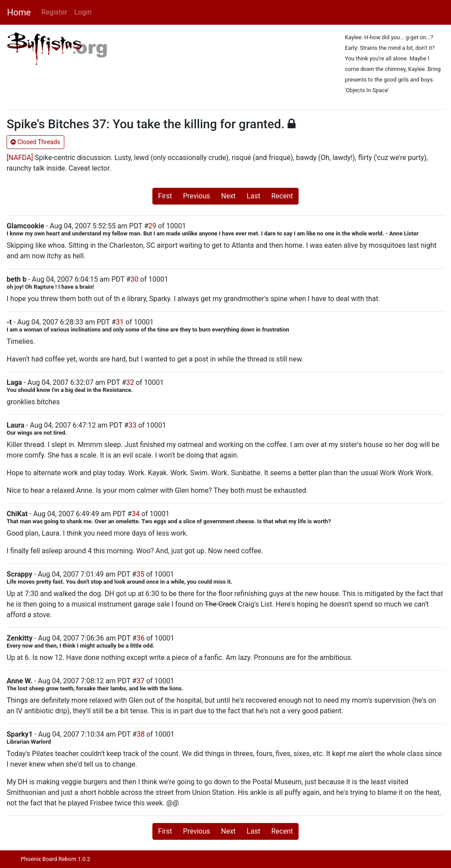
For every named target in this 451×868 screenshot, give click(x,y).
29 (152, 226)
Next (228, 196)
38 (140, 734)
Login (83, 12)
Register (54, 12)
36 (140, 638)
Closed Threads (35, 142)
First (165, 196)
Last (253, 196)
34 (136, 514)
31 (120, 322)
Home (19, 12)
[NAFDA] (20, 158)
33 (133, 425)
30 (134, 279)
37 (140, 681)
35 (140, 574)
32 (130, 382)
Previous (196, 196)
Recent (282, 196)
